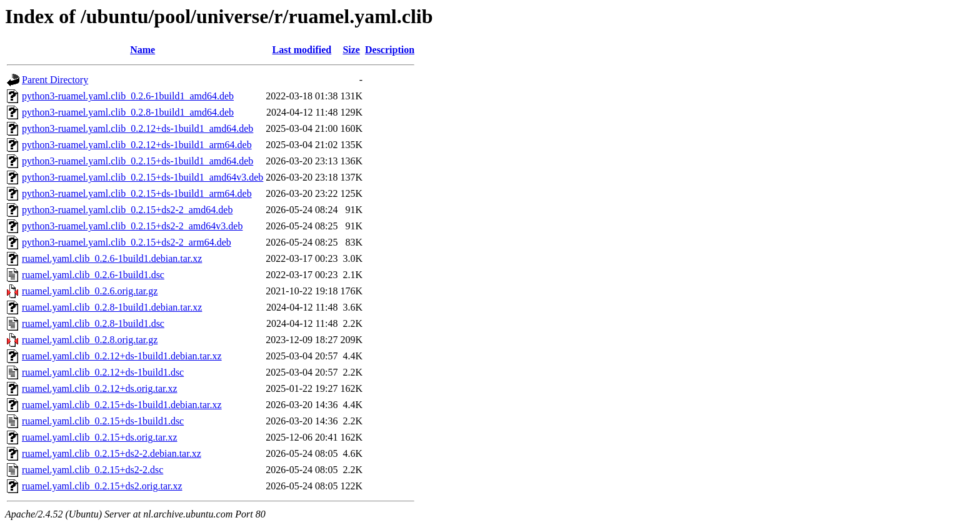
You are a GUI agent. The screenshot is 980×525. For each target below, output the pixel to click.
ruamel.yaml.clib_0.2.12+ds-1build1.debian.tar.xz (122, 356)
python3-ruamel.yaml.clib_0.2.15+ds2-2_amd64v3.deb (132, 226)
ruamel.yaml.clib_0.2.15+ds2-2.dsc (92, 470)
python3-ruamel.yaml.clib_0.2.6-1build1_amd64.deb (128, 96)
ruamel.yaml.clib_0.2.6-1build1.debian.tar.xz (112, 258)
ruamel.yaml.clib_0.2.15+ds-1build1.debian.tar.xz (122, 405)
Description (390, 50)
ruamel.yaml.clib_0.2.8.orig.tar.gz (90, 340)
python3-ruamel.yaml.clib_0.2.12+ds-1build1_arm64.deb (137, 145)
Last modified (302, 50)
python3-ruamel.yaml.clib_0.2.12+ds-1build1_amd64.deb (137, 128)
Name (142, 50)
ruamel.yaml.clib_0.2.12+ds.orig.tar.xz (100, 388)
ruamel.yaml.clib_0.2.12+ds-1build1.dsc (103, 372)
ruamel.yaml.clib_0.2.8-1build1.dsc (93, 323)
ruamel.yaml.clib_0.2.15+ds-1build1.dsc (103, 421)
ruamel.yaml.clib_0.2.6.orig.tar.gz (90, 291)
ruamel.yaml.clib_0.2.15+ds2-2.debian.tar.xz (112, 453)
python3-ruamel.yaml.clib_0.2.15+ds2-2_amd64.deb (127, 210)
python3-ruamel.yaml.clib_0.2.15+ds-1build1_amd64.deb (137, 161)
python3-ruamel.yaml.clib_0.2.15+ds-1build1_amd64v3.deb (142, 177)
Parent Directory (55, 80)
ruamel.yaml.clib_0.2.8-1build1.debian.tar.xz (112, 307)
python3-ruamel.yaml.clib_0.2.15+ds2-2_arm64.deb (127, 242)
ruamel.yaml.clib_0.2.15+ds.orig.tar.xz (100, 437)
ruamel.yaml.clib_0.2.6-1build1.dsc (93, 275)
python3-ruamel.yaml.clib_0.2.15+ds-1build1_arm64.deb (137, 193)
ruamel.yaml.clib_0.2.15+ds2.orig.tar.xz (102, 486)
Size (351, 50)
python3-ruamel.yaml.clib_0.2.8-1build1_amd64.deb (128, 112)
